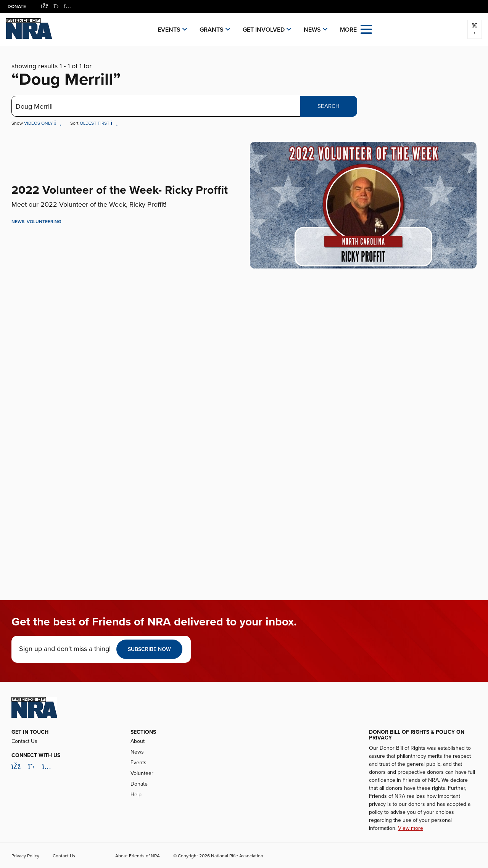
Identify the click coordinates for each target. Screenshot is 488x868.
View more (411, 828)
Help (136, 795)
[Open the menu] (366, 29)
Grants (212, 30)
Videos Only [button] (43, 123)
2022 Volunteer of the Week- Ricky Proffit (120, 190)
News (312, 30)
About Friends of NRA (138, 856)
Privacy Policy (25, 856)
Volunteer (142, 773)
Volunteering (44, 222)
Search (329, 106)
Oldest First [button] (99, 123)
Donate (17, 6)
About (138, 741)
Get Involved (264, 30)
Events (169, 30)
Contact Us (24, 741)
